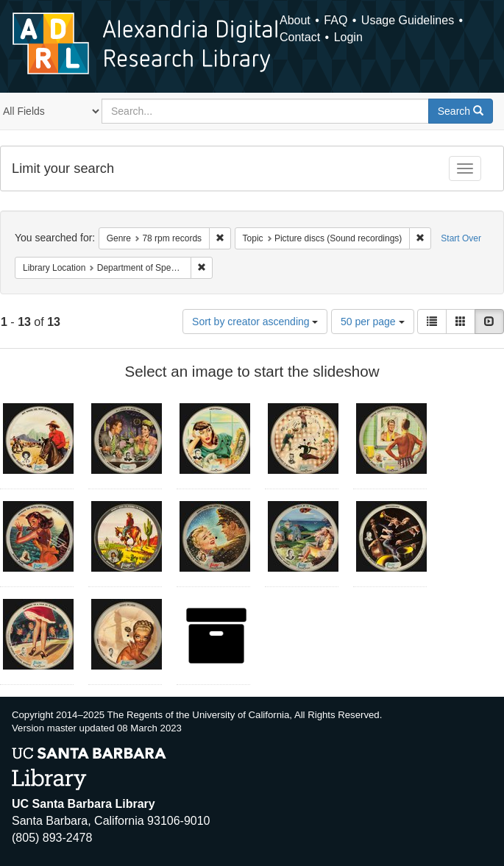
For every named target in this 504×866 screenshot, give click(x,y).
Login (348, 37)
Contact (300, 37)
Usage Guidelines (408, 20)
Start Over (461, 238)
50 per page (373, 322)
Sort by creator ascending (255, 322)
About (295, 20)
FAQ (336, 20)
